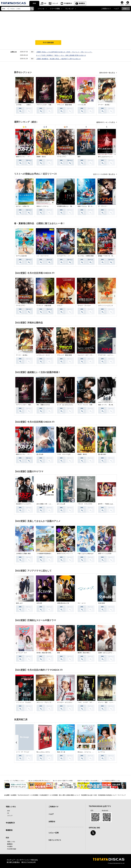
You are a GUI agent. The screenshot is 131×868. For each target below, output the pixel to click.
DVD (34, 3)
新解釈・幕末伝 (41, 157)
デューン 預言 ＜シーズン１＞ (108, 702)
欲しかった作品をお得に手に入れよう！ (40, 781)
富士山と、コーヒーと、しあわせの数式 (90, 752)
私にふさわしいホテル (43, 752)
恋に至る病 (40, 454)
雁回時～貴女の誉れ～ (84, 653)
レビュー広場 (54, 833)
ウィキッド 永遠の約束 (44, 306)
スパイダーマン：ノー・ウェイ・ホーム (69, 256)
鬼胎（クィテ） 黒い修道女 (107, 405)
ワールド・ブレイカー (84, 306)
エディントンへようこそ (105, 306)
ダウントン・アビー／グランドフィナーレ (49, 702)
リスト (122, 5)
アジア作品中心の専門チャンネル (111, 781)
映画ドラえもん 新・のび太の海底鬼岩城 (90, 206)
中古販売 (10, 846)
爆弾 (79, 157)
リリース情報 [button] (55, 9)
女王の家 (39, 603)
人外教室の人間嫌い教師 (23, 554)
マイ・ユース (82, 603)
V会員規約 (14, 795)
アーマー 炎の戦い (104, 105)
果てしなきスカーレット (105, 157)
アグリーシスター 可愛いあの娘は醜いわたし (50, 105)
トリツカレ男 (82, 105)
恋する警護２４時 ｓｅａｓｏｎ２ (47, 504)
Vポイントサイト (55, 840)
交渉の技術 (102, 603)
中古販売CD (68, 3)
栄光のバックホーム (43, 206)
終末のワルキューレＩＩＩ (65, 554)
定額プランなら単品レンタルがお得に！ (88, 781)
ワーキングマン (62, 157)
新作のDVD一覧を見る (107, 73)
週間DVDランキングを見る (106, 122)
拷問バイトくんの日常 (105, 554)
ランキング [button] (69, 9)
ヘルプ (116, 9)
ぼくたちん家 (61, 504)
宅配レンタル (11, 842)
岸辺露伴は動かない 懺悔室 (66, 206)
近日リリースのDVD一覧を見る (104, 174)
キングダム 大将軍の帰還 (86, 256)
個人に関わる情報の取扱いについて (70, 795)
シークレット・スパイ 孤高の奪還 (47, 355)
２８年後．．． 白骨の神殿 (25, 105)
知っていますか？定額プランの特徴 (63, 781)
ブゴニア (60, 306)
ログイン (128, 5)
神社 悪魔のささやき (43, 405)
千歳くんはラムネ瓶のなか (86, 554)
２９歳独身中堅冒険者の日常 (45, 554)
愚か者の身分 (102, 454)
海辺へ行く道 (61, 752)
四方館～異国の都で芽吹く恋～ (46, 653)
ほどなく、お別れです (23, 206)
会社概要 (7, 795)
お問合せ (52, 821)
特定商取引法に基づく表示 (89, 795)
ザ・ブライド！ (103, 206)
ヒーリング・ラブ (21, 653)
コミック (55, 3)
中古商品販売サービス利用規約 (49, 795)
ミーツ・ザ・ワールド (23, 752)
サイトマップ (122, 795)
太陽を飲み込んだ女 (63, 603)
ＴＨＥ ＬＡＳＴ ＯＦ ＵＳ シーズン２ (91, 702)
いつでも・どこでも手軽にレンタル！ (15, 781)
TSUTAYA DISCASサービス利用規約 (28, 795)
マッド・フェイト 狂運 (85, 405)
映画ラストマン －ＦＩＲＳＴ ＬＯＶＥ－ (29, 157)
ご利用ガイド (106, 9)
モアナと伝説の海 (21, 256)
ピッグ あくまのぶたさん (65, 405)
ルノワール (102, 752)
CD (45, 3)
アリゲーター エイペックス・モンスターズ (111, 355)
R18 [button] (125, 9)
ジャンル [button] (41, 9)
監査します (19, 603)
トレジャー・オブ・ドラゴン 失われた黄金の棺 (92, 355)
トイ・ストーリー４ (43, 256)
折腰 (58, 653)
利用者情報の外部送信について (107, 795)
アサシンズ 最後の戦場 (64, 105)
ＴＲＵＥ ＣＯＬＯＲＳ (85, 504)
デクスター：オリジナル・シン (66, 702)
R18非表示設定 (12, 849)
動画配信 (82, 3)
